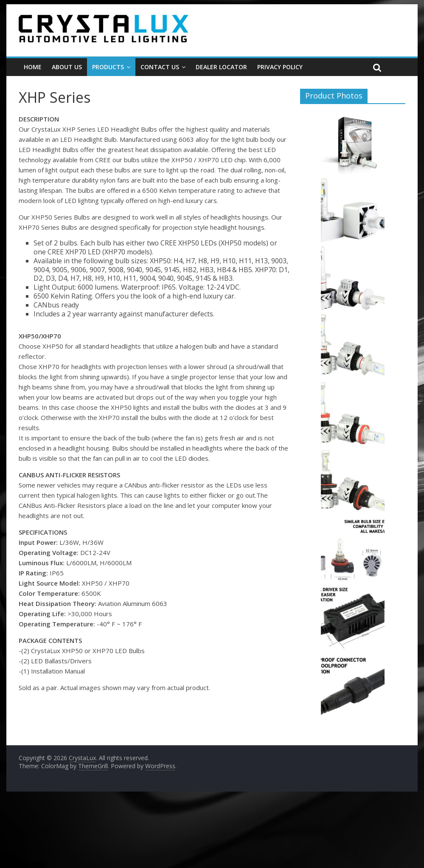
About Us (67, 67)
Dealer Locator (221, 67)
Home (33, 67)
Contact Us (160, 67)
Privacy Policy (280, 67)
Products (108, 67)
